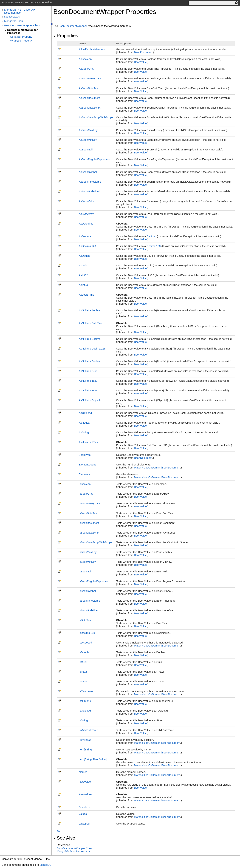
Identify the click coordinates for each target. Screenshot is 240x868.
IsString (83, 720)
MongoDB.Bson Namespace (74, 851)
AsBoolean (85, 59)
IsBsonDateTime (89, 513)
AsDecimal (85, 236)
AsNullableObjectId (90, 400)
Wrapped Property (21, 41)
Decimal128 (154, 246)
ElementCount (87, 464)
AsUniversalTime (89, 442)
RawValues (85, 794)
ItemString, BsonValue (93, 759)
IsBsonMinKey (87, 562)
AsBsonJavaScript (90, 108)
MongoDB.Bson (14, 21)
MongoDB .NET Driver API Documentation (20, 11)
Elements (84, 474)
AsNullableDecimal (90, 339)
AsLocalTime (86, 295)
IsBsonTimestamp (89, 601)
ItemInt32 (85, 740)
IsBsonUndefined (89, 610)
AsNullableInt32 (88, 381)
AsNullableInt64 (88, 390)
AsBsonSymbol (88, 172)
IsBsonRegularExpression (94, 581)
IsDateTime (86, 620)
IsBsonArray (86, 494)
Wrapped (84, 824)
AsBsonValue (87, 201)
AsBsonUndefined (89, 191)
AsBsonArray (87, 69)
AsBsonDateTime (89, 88)
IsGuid (83, 662)
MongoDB (45, 865)
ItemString (86, 749)
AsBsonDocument (89, 98)
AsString (84, 432)
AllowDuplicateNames (92, 49)
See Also (64, 838)
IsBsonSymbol (87, 591)
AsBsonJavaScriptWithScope (96, 117)
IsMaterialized (87, 691)
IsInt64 (83, 681)
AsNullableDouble (89, 361)
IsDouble (84, 652)
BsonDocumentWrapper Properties (22, 31)
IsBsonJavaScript (89, 533)
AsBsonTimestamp (90, 182)
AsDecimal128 (87, 246)
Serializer (84, 807)
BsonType (85, 455)
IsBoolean (85, 484)
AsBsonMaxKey (88, 130)
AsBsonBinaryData (90, 78)
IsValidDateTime (88, 730)
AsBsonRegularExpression (95, 159)
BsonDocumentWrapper (73, 26)
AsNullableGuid (88, 371)
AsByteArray (86, 214)
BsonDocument (143, 52)
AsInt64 (83, 285)
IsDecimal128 (87, 633)
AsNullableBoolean (90, 310)
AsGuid (83, 265)
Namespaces (12, 17)
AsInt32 (83, 275)
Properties (66, 36)
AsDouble (85, 256)
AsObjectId (85, 413)
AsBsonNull (86, 149)
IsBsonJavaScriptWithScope (95, 542)
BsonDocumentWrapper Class (22, 25)
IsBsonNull (85, 571)
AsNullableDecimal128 (92, 349)
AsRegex (84, 423)
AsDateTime (86, 224)
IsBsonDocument (89, 523)
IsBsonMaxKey (88, 552)
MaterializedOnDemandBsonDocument (157, 468)
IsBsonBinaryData (89, 503)
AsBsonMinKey (88, 140)
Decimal (151, 236)
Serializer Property (21, 37)
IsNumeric (85, 701)
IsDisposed (85, 643)
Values (83, 814)
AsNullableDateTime (91, 323)
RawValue (85, 782)
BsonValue (140, 62)
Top (59, 831)
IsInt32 (83, 672)
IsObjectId (85, 711)
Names (83, 772)
